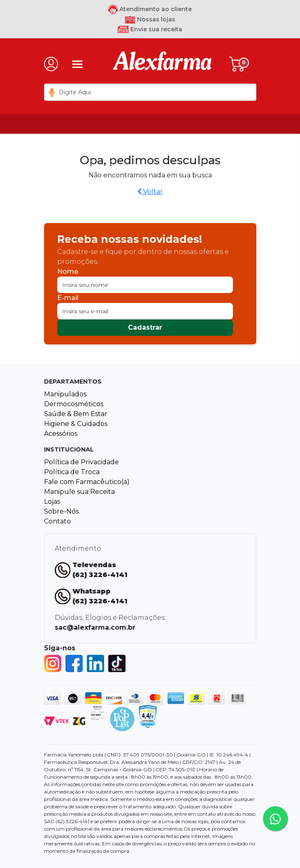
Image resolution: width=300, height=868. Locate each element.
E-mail (68, 298)
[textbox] (150, 92)
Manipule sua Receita (79, 492)
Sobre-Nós (61, 511)
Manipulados (65, 394)
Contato (57, 521)
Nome (68, 271)
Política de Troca (72, 472)
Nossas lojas (150, 19)
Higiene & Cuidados (76, 424)
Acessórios (61, 434)
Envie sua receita (150, 29)
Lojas (52, 501)
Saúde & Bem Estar (76, 414)
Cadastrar (145, 327)
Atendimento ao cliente (150, 9)
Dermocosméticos (74, 404)
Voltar (150, 192)
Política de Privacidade (81, 462)
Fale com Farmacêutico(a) (87, 482)
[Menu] (77, 64)
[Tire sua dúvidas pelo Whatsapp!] (275, 819)
